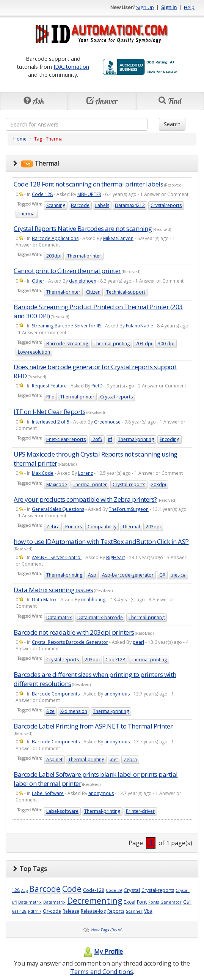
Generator (171, 902)
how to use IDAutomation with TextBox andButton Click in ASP (101, 541)
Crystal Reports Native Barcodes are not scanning (83, 228)
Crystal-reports (116, 397)
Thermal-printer (84, 256)
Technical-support (126, 292)
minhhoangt (94, 600)
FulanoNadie (140, 326)
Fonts (154, 902)
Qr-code (52, 911)
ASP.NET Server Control (57, 557)
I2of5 (97, 439)
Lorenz (86, 473)
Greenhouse (107, 422)
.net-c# (178, 575)
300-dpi (166, 344)
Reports (116, 911)
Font (142, 902)
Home (20, 139)
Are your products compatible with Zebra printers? (85, 499)
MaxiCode (43, 473)
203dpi (54, 256)
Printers (74, 527)
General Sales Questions (58, 509)
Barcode (80, 205)
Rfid (50, 397)
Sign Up (145, 7)
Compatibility (102, 527)
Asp (92, 575)
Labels (102, 205)
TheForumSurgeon (129, 509)
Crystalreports (166, 205)
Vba (148, 911)
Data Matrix (44, 600)
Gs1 (187, 902)
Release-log (93, 911)
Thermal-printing (112, 344)
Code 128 (42, 194)
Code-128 (94, 890)
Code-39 (114, 890)
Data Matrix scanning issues (53, 590)
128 (16, 890)
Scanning (56, 205)
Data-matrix (59, 617)
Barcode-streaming (67, 344)
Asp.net (54, 759)
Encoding (169, 439)
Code (72, 889)
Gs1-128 (19, 911)
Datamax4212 (130, 205)
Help (189, 7)
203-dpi (144, 344)
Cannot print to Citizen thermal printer (67, 271)
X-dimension (74, 711)
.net (114, 759)
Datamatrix (54, 902)
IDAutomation (71, 66)
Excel (129, 902)
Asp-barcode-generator (128, 575)
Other (38, 281)
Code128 (115, 660)
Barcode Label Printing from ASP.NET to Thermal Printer (93, 726)
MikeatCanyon (118, 238)
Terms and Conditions (102, 972)
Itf (110, 439)
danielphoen (83, 281)
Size (50, 711)
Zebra (53, 527)
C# (162, 575)
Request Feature (49, 386)
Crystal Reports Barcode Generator (70, 642)
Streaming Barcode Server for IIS (67, 326)
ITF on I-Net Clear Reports (49, 412)
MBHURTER (89, 194)
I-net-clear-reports (66, 439)
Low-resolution (34, 352)
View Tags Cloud (106, 930)
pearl (138, 642)
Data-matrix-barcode (100, 617)
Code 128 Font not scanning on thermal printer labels (88, 184)
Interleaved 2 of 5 (51, 422)
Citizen (93, 292)
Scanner (134, 911)
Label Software (48, 793)
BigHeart (116, 557)
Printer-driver (140, 811)
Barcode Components (56, 694)
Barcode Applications (55, 238)
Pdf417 (35, 911)
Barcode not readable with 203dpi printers (74, 632)
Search (172, 124)
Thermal (27, 214)
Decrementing (95, 900)
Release (71, 911)
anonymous (117, 694)
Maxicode (57, 484)
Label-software (62, 811)
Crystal (132, 890)
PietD (97, 386)
